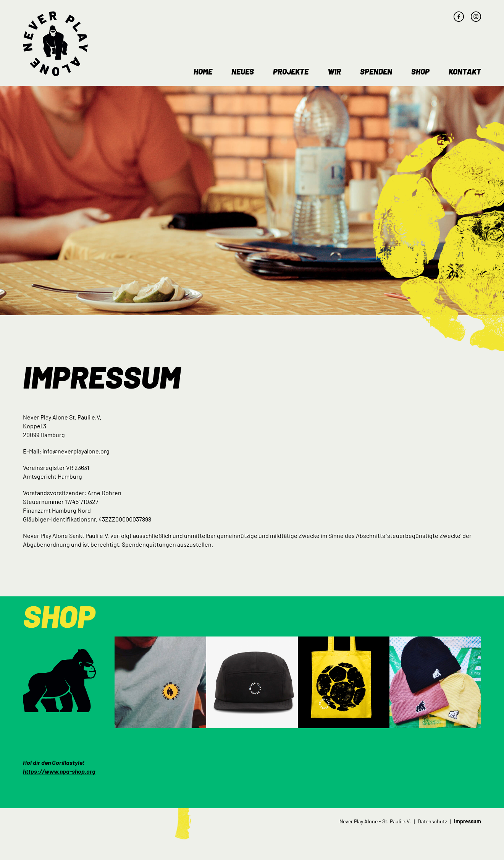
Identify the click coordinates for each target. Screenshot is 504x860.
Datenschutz (432, 821)
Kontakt (465, 71)
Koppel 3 (35, 426)
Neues (243, 71)
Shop (420, 71)
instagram (476, 17)
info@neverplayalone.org (76, 451)
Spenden (376, 71)
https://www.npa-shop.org (59, 771)
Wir (334, 71)
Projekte (291, 71)
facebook (459, 17)
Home (203, 71)
